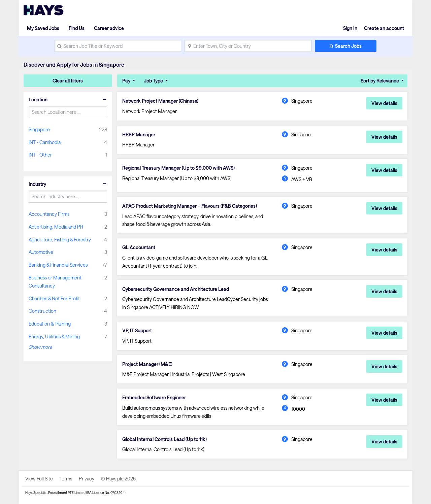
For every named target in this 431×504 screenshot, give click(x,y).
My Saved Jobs (43, 28)
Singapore (39, 129)
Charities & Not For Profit (54, 298)
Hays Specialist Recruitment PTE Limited (55, 493)
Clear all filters (68, 81)
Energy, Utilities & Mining (54, 337)
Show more (40, 347)
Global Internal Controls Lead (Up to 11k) (164, 439)
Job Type (153, 81)
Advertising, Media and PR (56, 227)
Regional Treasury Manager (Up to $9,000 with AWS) (178, 168)
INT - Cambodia (45, 142)
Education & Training (50, 324)
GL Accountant (139, 247)
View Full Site (39, 479)
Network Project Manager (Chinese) (160, 101)
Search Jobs (348, 46)
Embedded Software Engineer (154, 398)
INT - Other (40, 155)
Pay (126, 81)
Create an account (384, 28)
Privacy (87, 479)
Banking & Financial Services (58, 265)
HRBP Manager (139, 135)
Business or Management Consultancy (55, 282)
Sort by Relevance (380, 81)
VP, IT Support (137, 331)
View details (384, 103)
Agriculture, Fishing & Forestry (60, 240)
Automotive (41, 252)
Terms (66, 479)
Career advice (109, 28)
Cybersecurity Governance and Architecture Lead (176, 289)
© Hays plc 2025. (119, 479)
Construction (42, 311)
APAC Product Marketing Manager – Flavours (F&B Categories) (190, 206)
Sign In (350, 28)
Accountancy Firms (49, 214)
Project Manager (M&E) (147, 364)
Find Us (77, 28)
